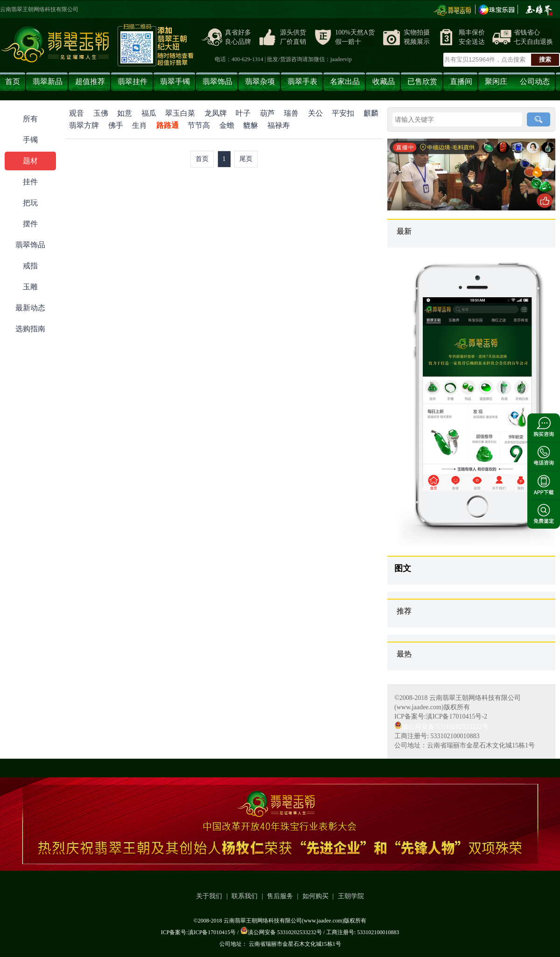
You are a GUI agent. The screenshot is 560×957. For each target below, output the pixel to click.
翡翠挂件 (133, 81)
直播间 (461, 81)
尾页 (246, 159)
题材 (30, 161)
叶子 (243, 113)
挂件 (30, 182)
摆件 (30, 224)
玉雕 (30, 287)
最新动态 (30, 308)
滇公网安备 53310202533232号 (441, 727)
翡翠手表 (302, 81)
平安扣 (343, 113)
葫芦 (267, 113)
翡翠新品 (48, 81)
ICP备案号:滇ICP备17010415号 (199, 932)
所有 (30, 119)
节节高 (199, 125)
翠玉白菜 (180, 113)
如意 (125, 113)
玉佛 (101, 113)
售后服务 (280, 896)
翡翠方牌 (84, 125)
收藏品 (384, 81)
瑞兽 (291, 113)
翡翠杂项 (260, 81)
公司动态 (535, 81)
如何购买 (315, 896)
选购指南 (30, 329)
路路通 (168, 125)
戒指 (30, 266)
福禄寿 (279, 125)
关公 (315, 113)
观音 (77, 113)
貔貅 (251, 125)
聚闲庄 (496, 81)
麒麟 (371, 113)
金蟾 (227, 125)
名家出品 (345, 81)
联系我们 (245, 896)
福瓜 (149, 113)
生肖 (140, 125)
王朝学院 (351, 896)
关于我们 (209, 896)
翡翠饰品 (217, 81)
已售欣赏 (422, 81)
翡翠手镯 (175, 81)
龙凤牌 (216, 113)
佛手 (116, 125)
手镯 (30, 140)
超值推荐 (90, 81)
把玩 (30, 203)
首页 (13, 81)
